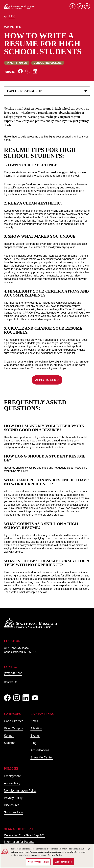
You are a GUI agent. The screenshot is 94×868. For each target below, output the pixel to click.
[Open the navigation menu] (87, 6)
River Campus (13, 728)
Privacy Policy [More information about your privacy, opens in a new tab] (55, 855)
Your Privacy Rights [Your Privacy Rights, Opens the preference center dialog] (38, 862)
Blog (12, 16)
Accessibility (12, 783)
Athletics (36, 728)
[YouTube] (35, 698)
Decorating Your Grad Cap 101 (24, 835)
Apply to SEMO (47, 380)
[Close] (89, 849)
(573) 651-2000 (13, 674)
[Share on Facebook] (20, 71)
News (34, 721)
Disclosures (12, 805)
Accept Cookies (63, 862)
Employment (12, 776)
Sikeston (10, 743)
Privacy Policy (13, 798)
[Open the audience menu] (72, 6)
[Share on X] (28, 71)
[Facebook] (7, 698)
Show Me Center (42, 757)
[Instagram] (17, 698)
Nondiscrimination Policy (20, 791)
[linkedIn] (26, 698)
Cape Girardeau (15, 721)
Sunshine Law (13, 812)
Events (35, 736)
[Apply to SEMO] (80, 6)
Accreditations (40, 750)
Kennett (9, 736)
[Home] (19, 6)
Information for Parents (19, 842)
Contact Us (11, 682)
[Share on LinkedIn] (35, 71)
